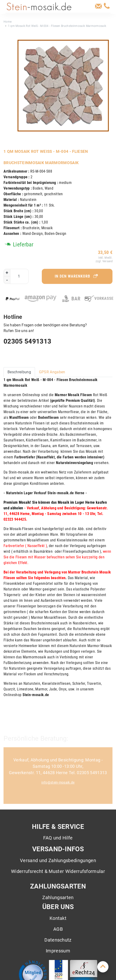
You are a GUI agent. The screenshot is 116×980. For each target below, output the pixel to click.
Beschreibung (19, 372)
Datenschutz (58, 940)
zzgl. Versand (104, 261)
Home (8, 22)
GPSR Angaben (52, 372)
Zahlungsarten (58, 897)
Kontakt (58, 918)
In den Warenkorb (77, 276)
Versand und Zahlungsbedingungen (58, 860)
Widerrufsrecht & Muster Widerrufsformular (58, 871)
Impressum (58, 951)
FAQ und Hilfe (58, 838)
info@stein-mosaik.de (58, 782)
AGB (58, 929)
